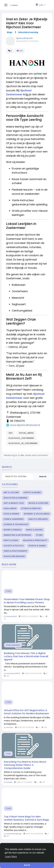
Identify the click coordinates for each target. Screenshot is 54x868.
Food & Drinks (11, 514)
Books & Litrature (38, 503)
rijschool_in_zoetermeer (23, 443)
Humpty (9, 782)
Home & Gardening (14, 519)
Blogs (10, 32)
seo (11, 433)
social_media (26, 433)
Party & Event (11, 540)
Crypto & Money (32, 492)
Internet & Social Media (37, 514)
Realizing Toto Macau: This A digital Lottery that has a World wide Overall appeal (26, 656)
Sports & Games (37, 546)
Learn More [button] (11, 857)
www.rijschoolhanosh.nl (25, 425)
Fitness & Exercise (31, 508)
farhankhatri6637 (13, 673)
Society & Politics (14, 546)
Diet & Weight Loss (14, 503)
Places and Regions (14, 556)
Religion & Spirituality (35, 540)
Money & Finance (13, 530)
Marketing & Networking (17, 535)
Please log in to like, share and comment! (26, 455)
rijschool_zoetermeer (21, 438)
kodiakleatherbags (14, 834)
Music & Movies (34, 530)
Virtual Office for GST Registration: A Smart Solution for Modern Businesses (26, 712)
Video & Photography (15, 551)
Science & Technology (16, 524)
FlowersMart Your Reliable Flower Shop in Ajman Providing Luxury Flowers (27, 601)
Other (39, 535)
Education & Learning (28, 32)
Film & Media (10, 508)
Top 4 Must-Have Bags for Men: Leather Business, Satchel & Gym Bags (26, 818)
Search (43, 476)
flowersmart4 (11, 616)
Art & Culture (11, 492)
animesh (10, 727)
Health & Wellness (38, 519)
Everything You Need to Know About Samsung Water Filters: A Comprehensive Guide (25, 765)
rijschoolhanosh (24, 38)
